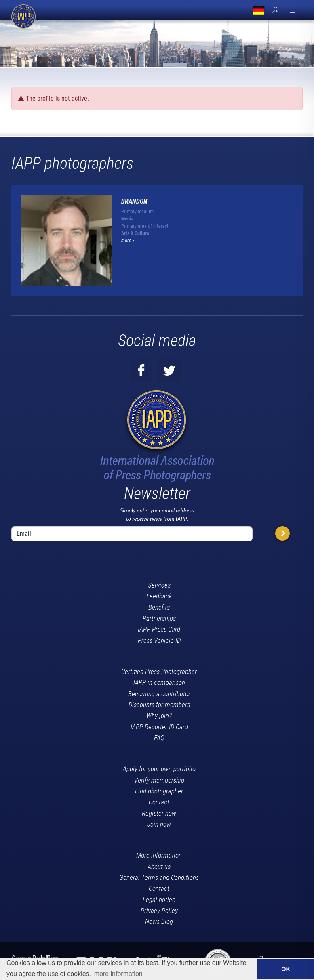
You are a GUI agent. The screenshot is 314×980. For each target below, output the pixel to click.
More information (159, 855)
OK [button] (286, 969)
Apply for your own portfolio (159, 769)
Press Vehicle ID (159, 640)
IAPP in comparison (159, 682)
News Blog (159, 921)
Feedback (159, 596)
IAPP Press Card (159, 629)
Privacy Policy (159, 911)
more (128, 241)
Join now (159, 824)
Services (159, 585)
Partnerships (159, 618)
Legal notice (159, 900)
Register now (159, 813)
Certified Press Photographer (159, 672)
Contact (159, 802)
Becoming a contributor (159, 694)
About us (159, 867)
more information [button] (118, 974)
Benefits (159, 607)
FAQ (159, 738)
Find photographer (159, 791)
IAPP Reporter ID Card (159, 727)
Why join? (159, 716)
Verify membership (159, 780)
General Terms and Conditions (159, 877)
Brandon (134, 201)
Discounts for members (159, 705)
